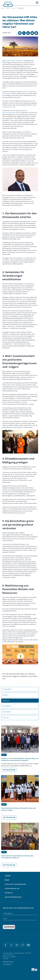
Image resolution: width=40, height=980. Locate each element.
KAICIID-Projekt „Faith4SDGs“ (14, 61)
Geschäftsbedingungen (13, 897)
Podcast (6, 718)
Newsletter (7, 712)
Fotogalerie (7, 706)
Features (21, 8)
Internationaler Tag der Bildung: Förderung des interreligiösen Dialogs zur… (17, 857)
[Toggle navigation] (37, 3)
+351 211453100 (7, 964)
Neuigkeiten (7, 689)
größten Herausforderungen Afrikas (15, 112)
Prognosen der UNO (9, 107)
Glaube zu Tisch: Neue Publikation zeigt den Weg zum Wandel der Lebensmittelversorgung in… (20, 759)
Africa (4, 755)
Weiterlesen (8, 770)
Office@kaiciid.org (8, 962)
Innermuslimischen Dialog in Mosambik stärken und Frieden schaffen (19, 809)
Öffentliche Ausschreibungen (15, 884)
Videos (5, 695)
